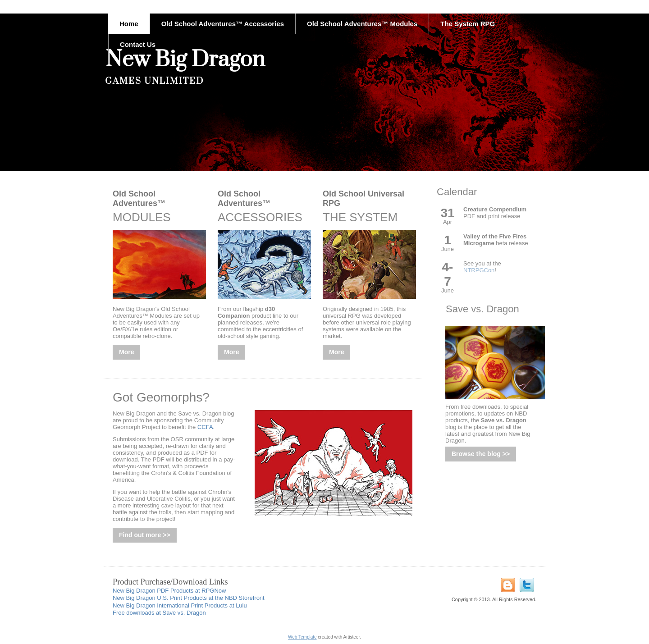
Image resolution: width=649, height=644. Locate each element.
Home (129, 24)
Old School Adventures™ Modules (362, 24)
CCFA (205, 427)
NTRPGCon (479, 270)
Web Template (302, 637)
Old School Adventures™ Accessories (223, 24)
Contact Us (138, 44)
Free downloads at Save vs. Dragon (159, 613)
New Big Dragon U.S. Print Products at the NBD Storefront (189, 598)
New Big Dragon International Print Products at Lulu (180, 605)
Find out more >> (145, 535)
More (126, 352)
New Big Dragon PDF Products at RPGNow (169, 591)
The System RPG (468, 24)
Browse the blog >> (481, 454)
